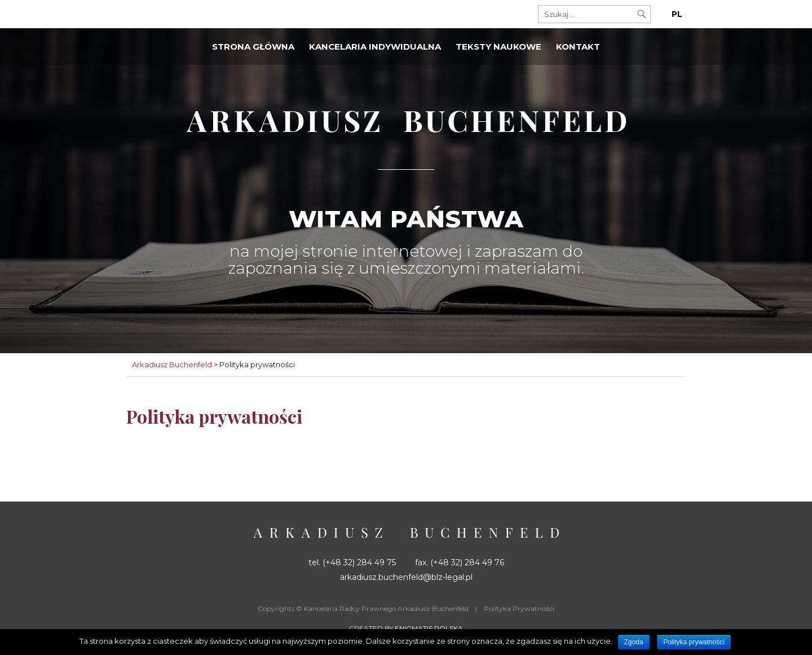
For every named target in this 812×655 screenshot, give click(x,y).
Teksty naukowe (498, 47)
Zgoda (634, 642)
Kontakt (578, 47)
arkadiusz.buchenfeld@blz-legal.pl (406, 577)
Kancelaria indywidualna (375, 47)
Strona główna (253, 47)
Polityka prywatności (694, 642)
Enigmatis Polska (429, 628)
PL (677, 14)
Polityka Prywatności (519, 608)
